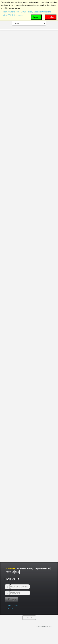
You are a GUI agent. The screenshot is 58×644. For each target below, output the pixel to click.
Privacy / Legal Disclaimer (38, 568)
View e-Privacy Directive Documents (36, 12)
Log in (12, 599)
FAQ (17, 572)
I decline (51, 17)
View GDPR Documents (13, 15)
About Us (10, 572)
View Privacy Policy (11, 12)
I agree (36, 17)
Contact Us (21, 568)
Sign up (10, 608)
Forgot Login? (13, 605)
